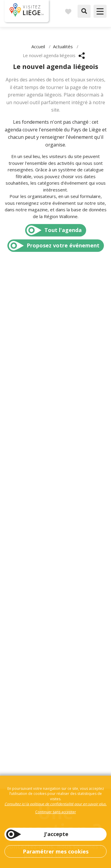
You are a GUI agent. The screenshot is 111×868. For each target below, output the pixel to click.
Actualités (63, 46)
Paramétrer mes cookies (56, 851)
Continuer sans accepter (56, 812)
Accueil (38, 46)
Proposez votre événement (63, 245)
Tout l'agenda (63, 230)
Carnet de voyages (68, 11)
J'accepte (56, 834)
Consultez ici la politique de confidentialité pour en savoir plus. (55, 804)
